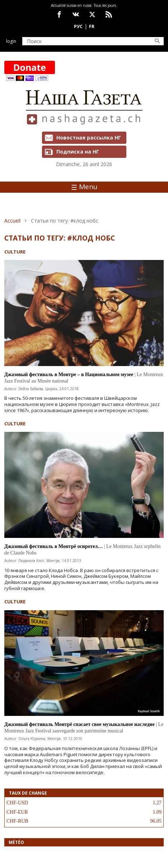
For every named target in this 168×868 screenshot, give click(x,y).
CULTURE (15, 252)
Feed (109, 14)
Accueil (12, 221)
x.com (92, 14)
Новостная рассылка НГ (89, 138)
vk (76, 14)
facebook (59, 14)
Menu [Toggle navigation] (84, 187)
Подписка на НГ (78, 152)
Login (11, 41)
